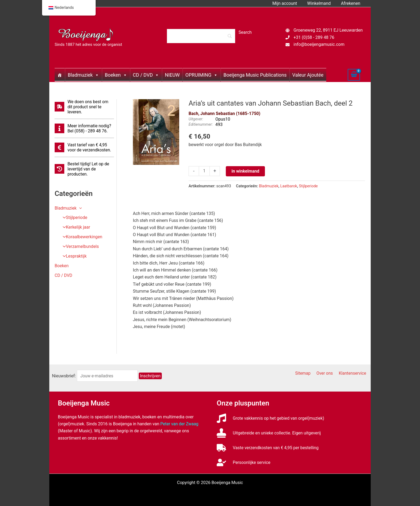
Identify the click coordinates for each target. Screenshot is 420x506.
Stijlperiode (73, 218)
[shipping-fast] (84, 107)
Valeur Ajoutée (308, 75)
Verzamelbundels (79, 247)
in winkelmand (246, 171)
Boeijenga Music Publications (255, 75)
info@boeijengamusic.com (319, 44)
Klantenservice (353, 373)
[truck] (268, 448)
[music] (271, 418)
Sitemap (306, 373)
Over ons (327, 373)
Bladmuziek (83, 75)
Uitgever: (196, 119)
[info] (84, 128)
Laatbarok (289, 186)
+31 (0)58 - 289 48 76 (314, 37)
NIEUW (172, 75)
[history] (84, 169)
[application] (80, 208)
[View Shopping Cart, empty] (354, 75)
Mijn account (289, 3)
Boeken (116, 75)
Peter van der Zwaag (180, 424)
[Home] (60, 75)
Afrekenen (351, 3)
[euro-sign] (84, 147)
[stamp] (269, 433)
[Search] (201, 36)
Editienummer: (201, 124)
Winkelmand (321, 3)
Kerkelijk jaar (75, 227)
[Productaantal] (204, 171)
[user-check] (244, 462)
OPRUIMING (202, 75)
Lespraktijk (73, 256)
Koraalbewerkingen (81, 237)
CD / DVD (146, 75)
